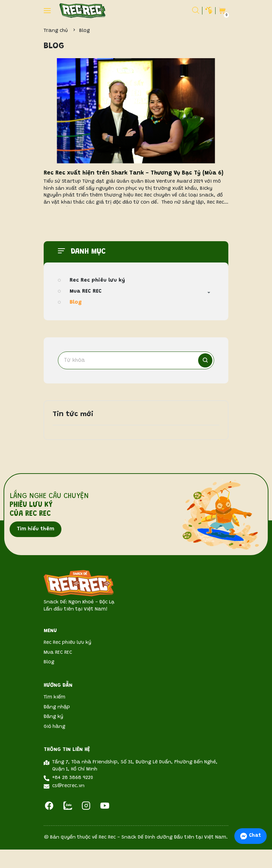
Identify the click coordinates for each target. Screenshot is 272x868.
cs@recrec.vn (68, 786)
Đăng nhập (57, 707)
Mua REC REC (86, 291)
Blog (76, 302)
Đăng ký (53, 717)
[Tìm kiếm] (205, 360)
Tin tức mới (73, 414)
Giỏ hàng (55, 727)
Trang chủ (56, 31)
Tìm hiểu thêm (36, 529)
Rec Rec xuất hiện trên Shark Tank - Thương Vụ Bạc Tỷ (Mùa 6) (134, 173)
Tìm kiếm (55, 697)
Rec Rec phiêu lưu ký (97, 280)
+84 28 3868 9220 (73, 778)
